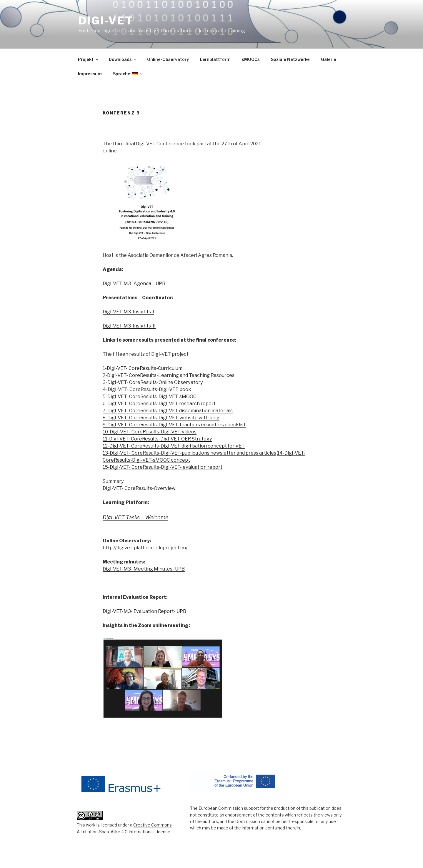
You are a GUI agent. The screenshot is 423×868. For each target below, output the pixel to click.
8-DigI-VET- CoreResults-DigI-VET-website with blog (161, 418)
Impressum (90, 74)
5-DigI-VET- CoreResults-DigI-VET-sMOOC (150, 396)
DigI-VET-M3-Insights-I (128, 312)
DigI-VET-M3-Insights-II (129, 326)
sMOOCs (251, 59)
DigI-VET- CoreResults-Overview (139, 488)
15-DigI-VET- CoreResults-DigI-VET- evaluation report (163, 467)
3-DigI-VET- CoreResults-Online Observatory (153, 382)
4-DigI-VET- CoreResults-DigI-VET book (147, 389)
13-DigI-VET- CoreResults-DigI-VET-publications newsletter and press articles (189, 453)
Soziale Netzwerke (290, 59)
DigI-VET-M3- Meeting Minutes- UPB (144, 569)
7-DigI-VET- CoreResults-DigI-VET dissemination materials (168, 411)
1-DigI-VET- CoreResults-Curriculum (143, 368)
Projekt (89, 59)
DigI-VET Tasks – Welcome (135, 517)
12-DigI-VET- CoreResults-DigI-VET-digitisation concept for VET (174, 446)
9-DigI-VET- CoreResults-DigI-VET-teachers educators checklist (174, 425)
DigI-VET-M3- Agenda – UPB (134, 283)
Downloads (123, 59)
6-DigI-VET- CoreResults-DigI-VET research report (159, 404)
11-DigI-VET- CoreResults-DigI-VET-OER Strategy (157, 439)
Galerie (329, 59)
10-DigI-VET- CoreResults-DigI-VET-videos (150, 432)
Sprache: (128, 74)
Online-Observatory (168, 59)
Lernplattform (215, 59)
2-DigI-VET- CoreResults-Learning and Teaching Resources (169, 375)
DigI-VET (106, 21)
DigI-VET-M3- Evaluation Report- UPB (144, 611)
